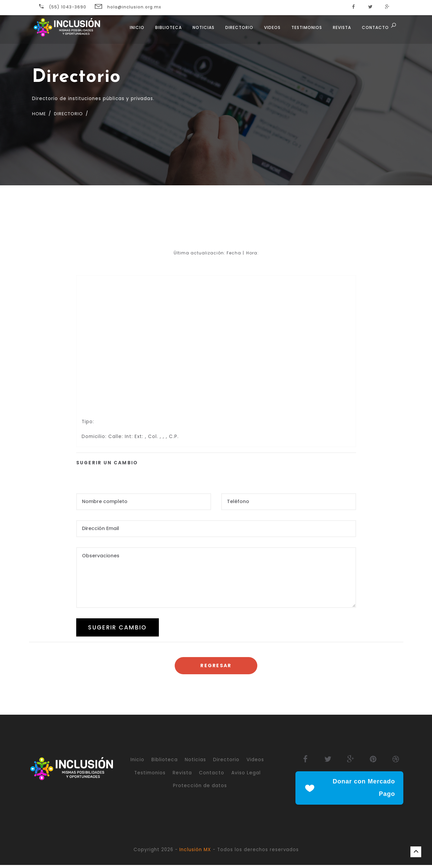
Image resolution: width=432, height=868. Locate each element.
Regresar (216, 668)
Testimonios (306, 30)
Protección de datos (200, 788)
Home (39, 114)
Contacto (374, 30)
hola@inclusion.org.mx (128, 7)
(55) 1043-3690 (63, 7)
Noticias (203, 30)
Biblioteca (167, 30)
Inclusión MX (195, 853)
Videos (271, 30)
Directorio (238, 30)
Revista (341, 30)
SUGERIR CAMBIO (122, 629)
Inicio (136, 30)
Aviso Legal (246, 775)
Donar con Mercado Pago (349, 791)
